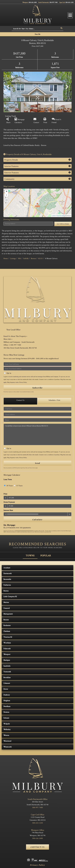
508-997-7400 (53, 2)
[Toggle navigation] (70, 15)
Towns (30, 555)
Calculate (37, 519)
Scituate (6, 718)
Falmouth (7, 649)
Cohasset (7, 683)
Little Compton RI (10, 596)
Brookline (7, 677)
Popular (46, 555)
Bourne (6, 620)
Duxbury (7, 695)
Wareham (7, 643)
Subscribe (37, 388)
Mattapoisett (8, 614)
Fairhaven (7, 585)
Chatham (7, 631)
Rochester (7, 625)
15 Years (18, 486)
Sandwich (7, 666)
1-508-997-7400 (15, 345)
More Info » (8, 339)
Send (37, 463)
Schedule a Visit (54, 400)
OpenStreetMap (61, 216)
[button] (62, 28)
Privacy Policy (23, 382)
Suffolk (26, 258)
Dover (6, 689)
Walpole (7, 724)
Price (5, 494)
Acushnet (7, 568)
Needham (7, 706)
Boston (33, 258)
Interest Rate (8, 510)
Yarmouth (7, 672)
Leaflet (53, 216)
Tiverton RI (8, 637)
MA (20, 258)
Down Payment (9, 502)
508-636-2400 (33, 2)
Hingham (7, 701)
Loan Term (8, 479)
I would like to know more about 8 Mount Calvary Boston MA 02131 (37, 434)
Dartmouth (8, 573)
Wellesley (7, 729)
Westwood (7, 741)
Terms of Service (32, 468)
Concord (7, 608)
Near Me (37, 34)
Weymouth (8, 747)
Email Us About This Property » (15, 336)
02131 (40, 258)
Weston (6, 735)
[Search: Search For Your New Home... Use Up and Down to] (36, 29)
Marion (6, 602)
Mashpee (7, 660)
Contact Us (20, 400)
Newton (6, 712)
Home (6, 258)
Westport (7, 654)
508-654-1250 (69, 2)
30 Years (8, 486)
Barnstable (7, 579)
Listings (13, 258)
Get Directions (63, 224)
